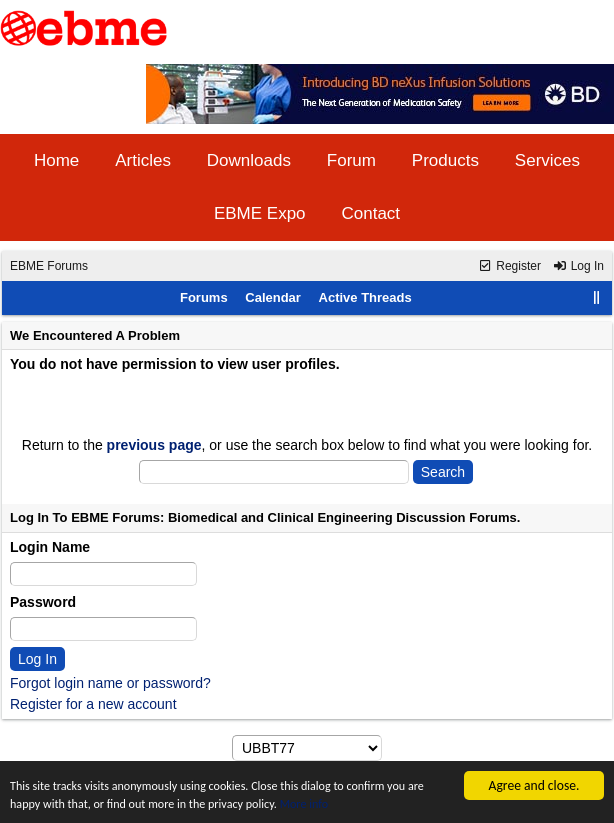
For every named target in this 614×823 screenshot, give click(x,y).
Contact (370, 213)
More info (384, 803)
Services (547, 160)
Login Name (50, 547)
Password (43, 602)
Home (56, 160)
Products (445, 160)
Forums (204, 297)
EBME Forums (49, 266)
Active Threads (365, 297)
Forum (351, 160)
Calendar (273, 297)
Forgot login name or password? (110, 683)
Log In (578, 266)
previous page (154, 445)
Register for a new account (93, 704)
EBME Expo (260, 213)
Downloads (249, 160)
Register (509, 266)
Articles (143, 160)
